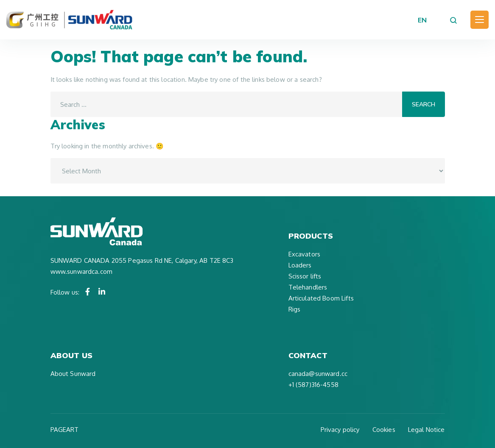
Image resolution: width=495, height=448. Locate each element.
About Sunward (73, 374)
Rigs (295, 309)
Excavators (305, 254)
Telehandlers (308, 287)
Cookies (384, 430)
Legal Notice (426, 430)
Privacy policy (340, 430)
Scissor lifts (305, 276)
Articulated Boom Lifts (321, 298)
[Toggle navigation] (480, 20)
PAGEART (65, 430)
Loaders (300, 265)
